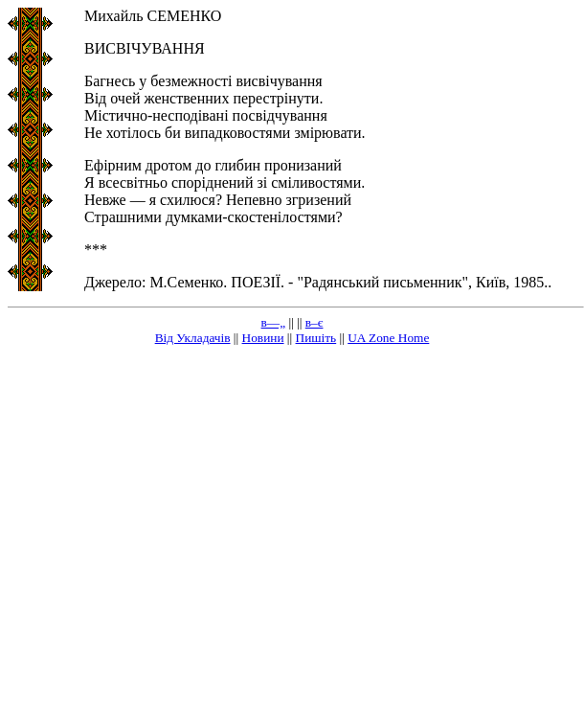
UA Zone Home (388, 338)
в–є (314, 322)
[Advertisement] (180, 541)
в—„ (274, 322)
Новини (263, 338)
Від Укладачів (193, 338)
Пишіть (316, 338)
